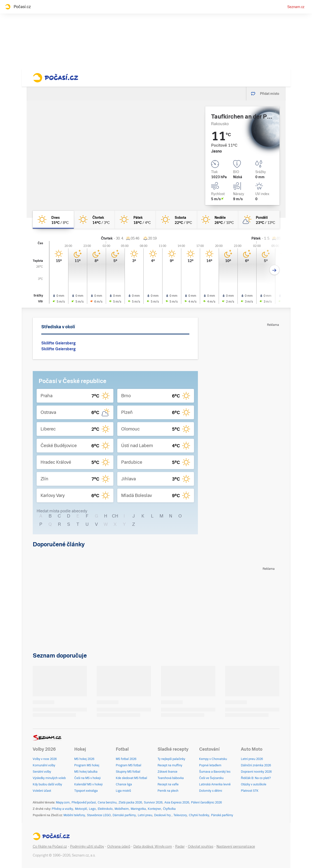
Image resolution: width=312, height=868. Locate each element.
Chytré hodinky (199, 815)
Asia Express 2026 (177, 802)
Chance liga (124, 784)
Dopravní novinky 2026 (256, 772)
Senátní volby (42, 772)
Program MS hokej (87, 765)
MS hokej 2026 (84, 759)
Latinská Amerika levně (215, 784)
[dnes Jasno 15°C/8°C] (53, 220)
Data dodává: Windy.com (153, 846)
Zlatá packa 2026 (130, 802)
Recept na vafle (168, 784)
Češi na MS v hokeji (87, 778)
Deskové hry (163, 815)
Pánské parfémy (222, 815)
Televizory (180, 815)
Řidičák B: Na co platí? (256, 778)
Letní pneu (145, 815)
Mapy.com (63, 802)
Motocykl (81, 809)
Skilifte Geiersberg (58, 343)
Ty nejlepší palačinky (171, 759)
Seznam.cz (296, 7)
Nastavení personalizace (236, 846)
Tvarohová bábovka (171, 778)
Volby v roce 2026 (45, 759)
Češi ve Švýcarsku (211, 778)
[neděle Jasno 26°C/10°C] (218, 220)
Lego (92, 809)
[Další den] (274, 270)
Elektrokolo (105, 809)
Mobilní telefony (74, 815)
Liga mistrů (123, 791)
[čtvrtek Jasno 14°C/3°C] (94, 220)
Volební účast (42, 791)
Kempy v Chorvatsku (213, 759)
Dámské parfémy (124, 815)
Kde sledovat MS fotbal (131, 778)
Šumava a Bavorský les (215, 772)
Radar (180, 846)
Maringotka (138, 809)
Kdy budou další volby (47, 784)
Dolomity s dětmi (211, 791)
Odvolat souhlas (201, 846)
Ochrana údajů (119, 846)
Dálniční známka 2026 (256, 765)
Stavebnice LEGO (99, 815)
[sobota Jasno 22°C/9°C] (176, 220)
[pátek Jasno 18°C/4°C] (135, 220)
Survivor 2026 (153, 802)
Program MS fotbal (129, 765)
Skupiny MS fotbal (128, 772)
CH (115, 516)
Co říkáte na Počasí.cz (50, 846)
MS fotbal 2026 (126, 759)
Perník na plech (168, 791)
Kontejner (154, 809)
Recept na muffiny (170, 765)
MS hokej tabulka (86, 772)
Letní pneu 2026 (252, 759)
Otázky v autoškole (254, 784)
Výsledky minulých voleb (49, 778)
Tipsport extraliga (86, 791)
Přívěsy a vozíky (62, 809)
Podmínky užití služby (87, 846)
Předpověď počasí (84, 802)
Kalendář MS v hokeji (88, 784)
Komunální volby (44, 765)
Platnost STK (250, 791)
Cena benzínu (107, 802)
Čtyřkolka (169, 809)
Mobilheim (122, 809)
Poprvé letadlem (210, 765)
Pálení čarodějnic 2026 (206, 802)
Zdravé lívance (167, 772)
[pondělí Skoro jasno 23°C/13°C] (259, 220)
